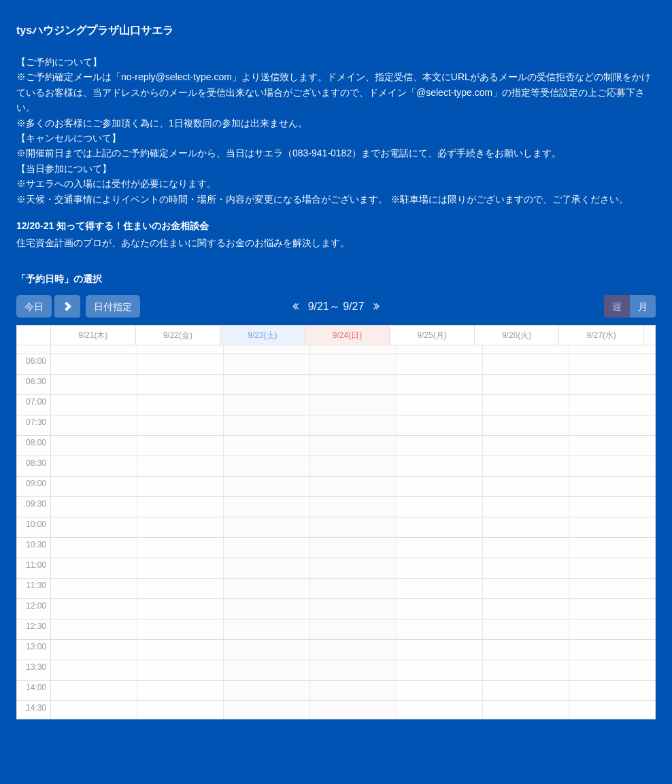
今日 (34, 307)
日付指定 (113, 307)
